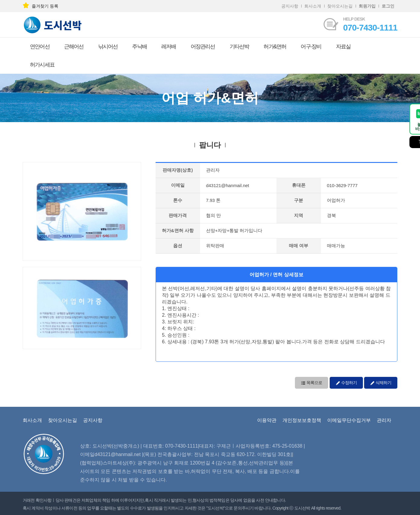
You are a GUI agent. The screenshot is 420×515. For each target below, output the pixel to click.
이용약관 (267, 420)
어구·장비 (311, 47)
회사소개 (313, 6)
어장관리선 (203, 47)
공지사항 (290, 6)
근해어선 (74, 47)
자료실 (343, 47)
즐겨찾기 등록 (40, 6)
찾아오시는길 (340, 6)
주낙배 (139, 47)
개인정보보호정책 (302, 420)
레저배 (169, 47)
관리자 (384, 420)
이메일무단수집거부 (349, 420)
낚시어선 (108, 47)
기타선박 (239, 47)
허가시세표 (42, 65)
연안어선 (40, 47)
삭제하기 (381, 382)
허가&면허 (275, 47)
